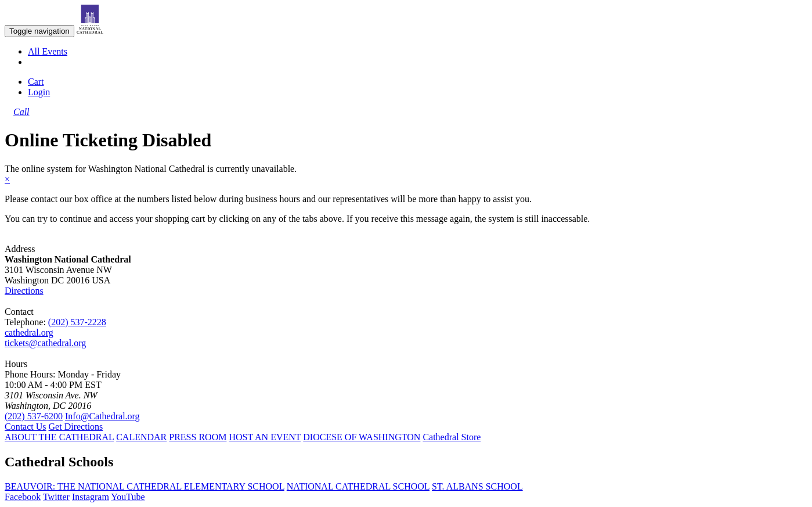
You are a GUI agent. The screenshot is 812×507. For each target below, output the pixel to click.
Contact (19, 312)
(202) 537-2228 (77, 322)
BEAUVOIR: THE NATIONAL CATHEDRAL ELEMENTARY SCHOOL (145, 486)
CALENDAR (141, 437)
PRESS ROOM (198, 437)
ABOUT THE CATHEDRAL (59, 437)
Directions (24, 291)
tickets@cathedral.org (45, 343)
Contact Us (26, 427)
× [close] (7, 179)
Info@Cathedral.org (102, 416)
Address (20, 249)
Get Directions (76, 427)
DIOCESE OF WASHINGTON (362, 437)
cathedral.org (29, 332)
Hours (16, 364)
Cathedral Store (452, 437)
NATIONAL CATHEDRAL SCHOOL (358, 486)
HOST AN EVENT (265, 437)
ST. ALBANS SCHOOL (477, 486)
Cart (36, 82)
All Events (48, 51)
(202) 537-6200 (34, 416)
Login (39, 92)
